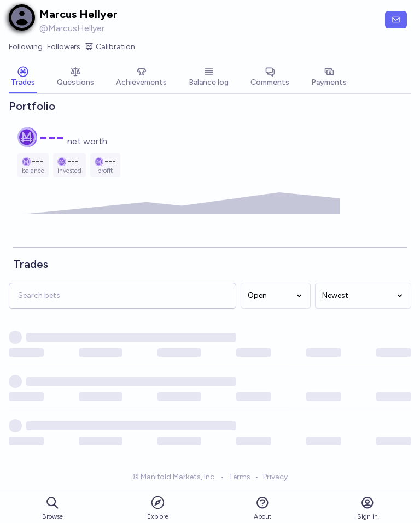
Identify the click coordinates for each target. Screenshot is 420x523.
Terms (240, 477)
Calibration (110, 47)
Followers (64, 47)
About (262, 508)
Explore (158, 507)
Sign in (367, 508)
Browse (52, 508)
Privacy (275, 477)
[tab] (23, 78)
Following (26, 47)
